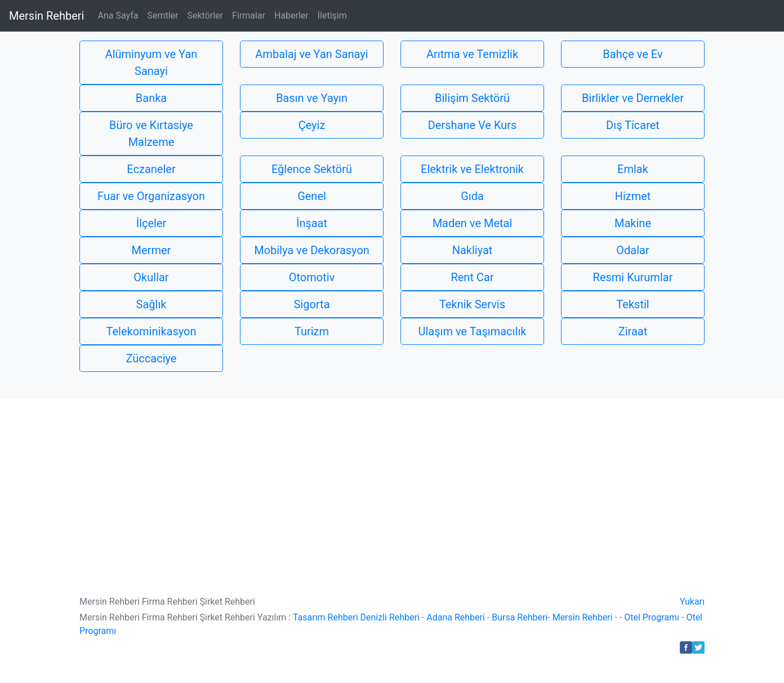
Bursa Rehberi (520, 617)
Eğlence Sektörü (312, 169)
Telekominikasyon (152, 331)
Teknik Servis (472, 304)
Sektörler (205, 15)
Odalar (632, 250)
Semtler (162, 15)
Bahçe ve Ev (632, 54)
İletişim (332, 15)
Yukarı (692, 602)
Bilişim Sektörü (472, 98)
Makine (633, 223)
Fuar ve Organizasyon (151, 196)
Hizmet (633, 196)
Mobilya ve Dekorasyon (312, 250)
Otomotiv (312, 277)
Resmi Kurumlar (633, 277)
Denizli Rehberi (390, 617)
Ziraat (633, 331)
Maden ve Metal (473, 223)
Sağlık (152, 304)
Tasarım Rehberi (326, 617)
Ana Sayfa (118, 15)
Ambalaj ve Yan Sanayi (311, 54)
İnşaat (312, 223)
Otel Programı (652, 617)
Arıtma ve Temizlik (472, 54)
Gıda (472, 196)
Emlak (633, 169)
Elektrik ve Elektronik (472, 169)
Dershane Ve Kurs (473, 125)
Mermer (152, 250)
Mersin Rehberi (46, 16)
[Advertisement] (392, 484)
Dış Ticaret (633, 125)
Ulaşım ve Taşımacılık (473, 331)
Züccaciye (152, 358)
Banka (151, 98)
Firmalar (249, 15)
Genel (312, 196)
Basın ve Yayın (312, 98)
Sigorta (311, 304)
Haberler (291, 15)
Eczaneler (151, 169)
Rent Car (472, 277)
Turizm (312, 331)
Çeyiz (312, 125)
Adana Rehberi (456, 617)
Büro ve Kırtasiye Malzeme (151, 134)
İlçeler (152, 223)
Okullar (151, 277)
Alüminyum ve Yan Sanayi (152, 63)
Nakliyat (473, 250)
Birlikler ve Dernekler (633, 98)
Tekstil (632, 304)
